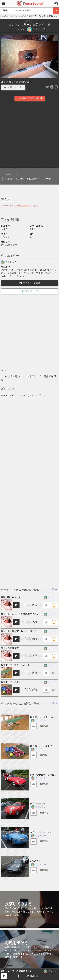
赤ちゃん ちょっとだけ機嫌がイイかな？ (20, 614)
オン (24, 376)
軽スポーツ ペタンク (12, 682)
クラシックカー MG (41, 832)
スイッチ (8, 376)
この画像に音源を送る (30, 98)
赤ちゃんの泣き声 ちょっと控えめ (19, 631)
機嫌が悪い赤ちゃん (11, 597)
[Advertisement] (29, 135)
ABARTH (35, 861)
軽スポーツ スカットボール (15, 665)
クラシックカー (39, 803)
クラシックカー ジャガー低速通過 (43, 775)
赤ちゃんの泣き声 (10, 648)
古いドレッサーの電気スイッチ (16, 971)
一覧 (53, 589)
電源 (17, 376)
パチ (39, 376)
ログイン (41, 395)
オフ (32, 376)
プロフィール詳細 (30, 283)
